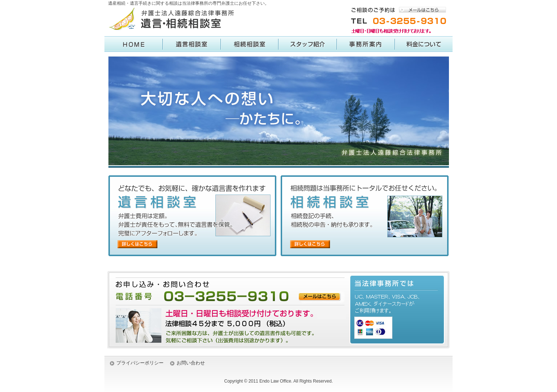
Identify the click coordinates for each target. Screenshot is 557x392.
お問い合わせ (191, 363)
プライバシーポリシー (140, 363)
